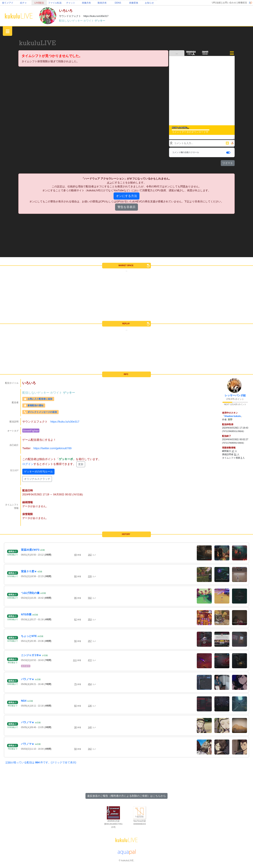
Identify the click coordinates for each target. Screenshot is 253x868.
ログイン (28, 464)
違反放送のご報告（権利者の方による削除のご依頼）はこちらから (126, 796)
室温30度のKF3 (30, 550)
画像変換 (134, 3)
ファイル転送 (55, 3)
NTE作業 (26, 614)
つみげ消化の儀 (30, 593)
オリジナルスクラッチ (37, 479)
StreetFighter (31, 431)
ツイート (228, 163)
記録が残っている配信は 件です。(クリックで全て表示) (41, 762)
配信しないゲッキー (71, 21)
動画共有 (102, 3)
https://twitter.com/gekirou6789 (52, 448)
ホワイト (89, 21)
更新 (81, 464)
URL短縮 (216, 3)
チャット (71, 3)
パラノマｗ (28, 679)
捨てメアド (8, 3)
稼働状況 (243, 3)
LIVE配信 (39, 3)
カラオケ (26, 666)
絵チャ (23, 3)
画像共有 (86, 3)
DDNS (118, 3)
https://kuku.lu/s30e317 (65, 422)
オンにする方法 (126, 196)
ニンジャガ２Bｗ (31, 655)
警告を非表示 (126, 207)
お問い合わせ (229, 3)
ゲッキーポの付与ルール (38, 472)
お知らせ (149, 3)
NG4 (24, 701)
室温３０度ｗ (29, 571)
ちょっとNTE (29, 636)
